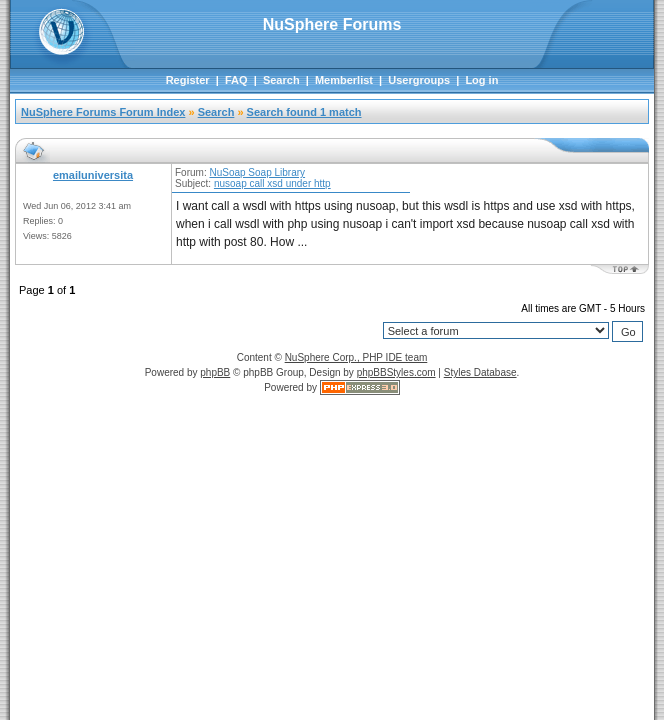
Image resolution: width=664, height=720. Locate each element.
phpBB (215, 372)
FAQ (236, 80)
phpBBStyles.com (396, 372)
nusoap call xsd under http (272, 183)
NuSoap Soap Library (257, 172)
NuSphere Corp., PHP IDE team (356, 357)
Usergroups (419, 80)
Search (281, 80)
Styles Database (480, 372)
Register (188, 80)
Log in (481, 80)
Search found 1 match (304, 112)
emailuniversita (93, 175)
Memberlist (344, 80)
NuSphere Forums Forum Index (103, 112)
